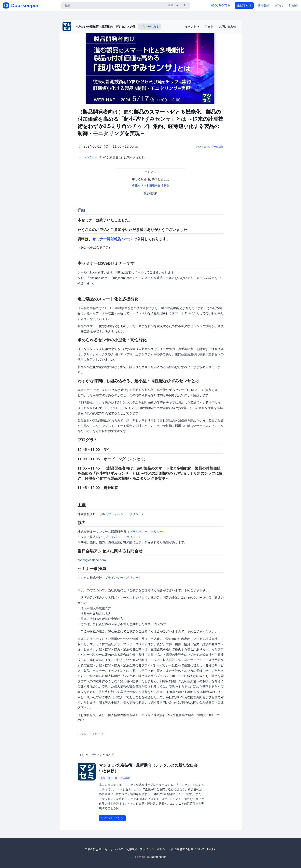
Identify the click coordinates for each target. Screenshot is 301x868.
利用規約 (132, 849)
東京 (103, 778)
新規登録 (263, 5)
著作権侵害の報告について (188, 849)
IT (116, 778)
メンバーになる (150, 27)
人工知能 (125, 778)
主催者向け (244, 5)
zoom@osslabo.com (92, 560)
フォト (209, 27)
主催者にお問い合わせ (99, 849)
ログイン (279, 5)
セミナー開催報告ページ (112, 239)
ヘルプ (120, 849)
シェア (84, 734)
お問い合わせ (228, 27)
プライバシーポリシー (154, 849)
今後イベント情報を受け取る (151, 185)
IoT (110, 778)
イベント (192, 27)
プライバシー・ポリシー (125, 514)
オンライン (90, 157)
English (293, 5)
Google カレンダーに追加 (210, 147)
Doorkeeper (158, 857)
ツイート (98, 734)
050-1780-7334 (221, 5)
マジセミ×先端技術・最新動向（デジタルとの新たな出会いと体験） (118, 27)
